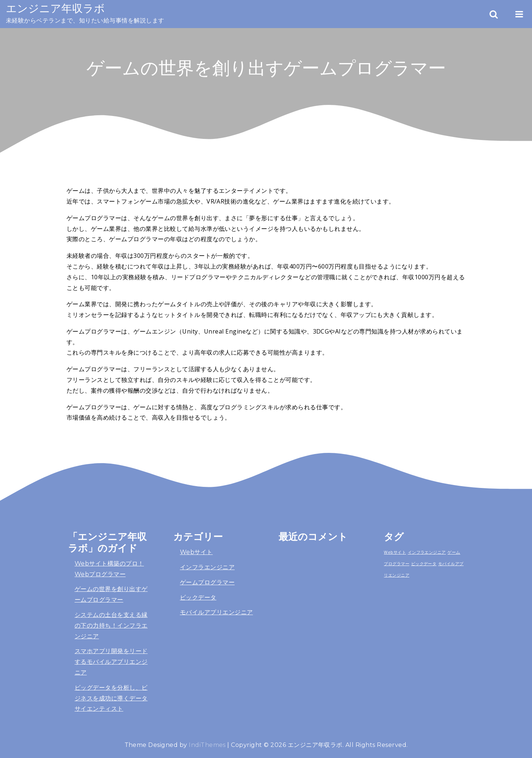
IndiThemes (207, 745)
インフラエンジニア (207, 567)
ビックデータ (198, 597)
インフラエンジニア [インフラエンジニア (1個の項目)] (427, 552)
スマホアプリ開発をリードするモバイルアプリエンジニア (111, 662)
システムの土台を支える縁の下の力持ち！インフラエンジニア (111, 626)
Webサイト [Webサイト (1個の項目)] (395, 552)
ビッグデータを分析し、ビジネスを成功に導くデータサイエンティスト (111, 698)
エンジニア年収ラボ (55, 8)
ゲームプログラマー (207, 582)
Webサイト (196, 552)
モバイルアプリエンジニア (216, 612)
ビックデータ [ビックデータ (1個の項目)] (424, 564)
